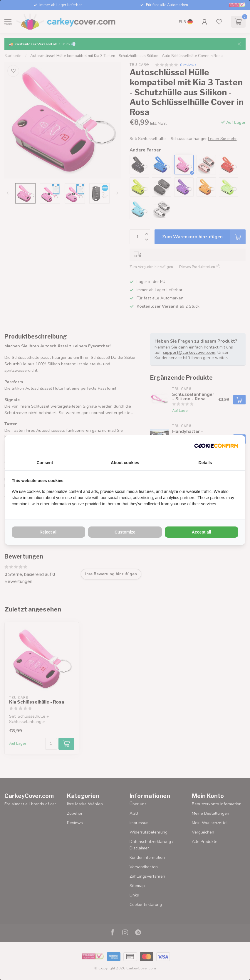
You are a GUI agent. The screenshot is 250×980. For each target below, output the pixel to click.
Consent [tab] (45, 463)
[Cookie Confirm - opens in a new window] (216, 446)
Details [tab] (205, 463)
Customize (125, 532)
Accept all (202, 532)
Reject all (48, 532)
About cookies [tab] (125, 463)
